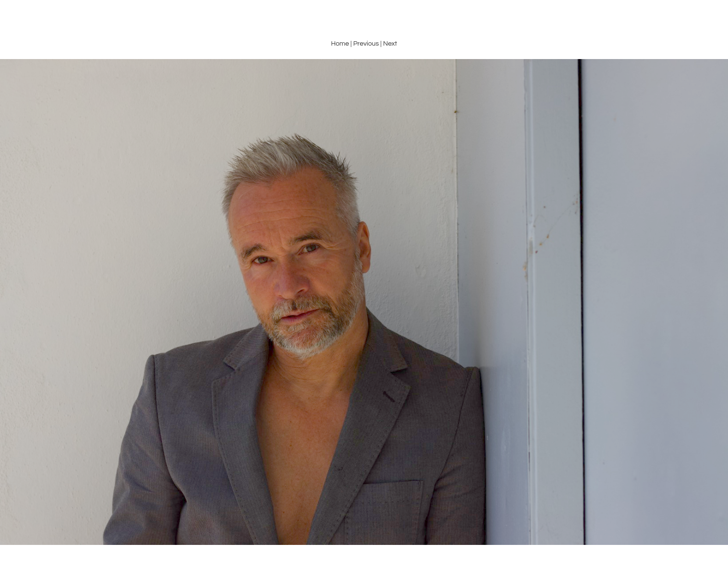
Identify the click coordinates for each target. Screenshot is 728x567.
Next (390, 44)
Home (340, 44)
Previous (366, 44)
